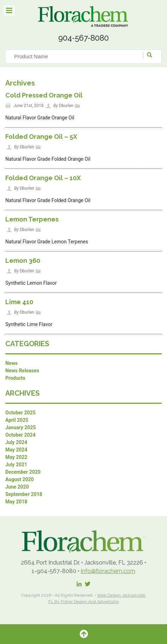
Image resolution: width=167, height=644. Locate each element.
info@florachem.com (108, 571)
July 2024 (16, 442)
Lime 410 (19, 302)
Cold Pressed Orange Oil (44, 95)
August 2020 (20, 479)
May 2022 (16, 457)
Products (15, 378)
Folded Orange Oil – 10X (43, 178)
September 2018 (24, 494)
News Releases (22, 371)
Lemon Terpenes (32, 219)
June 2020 (17, 487)
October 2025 (20, 413)
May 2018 (16, 502)
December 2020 (23, 472)
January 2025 (20, 427)
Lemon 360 (23, 261)
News (11, 363)
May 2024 (16, 450)
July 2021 (16, 465)
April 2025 (17, 420)
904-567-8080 (83, 38)
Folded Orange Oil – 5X (41, 137)
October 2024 (20, 435)
